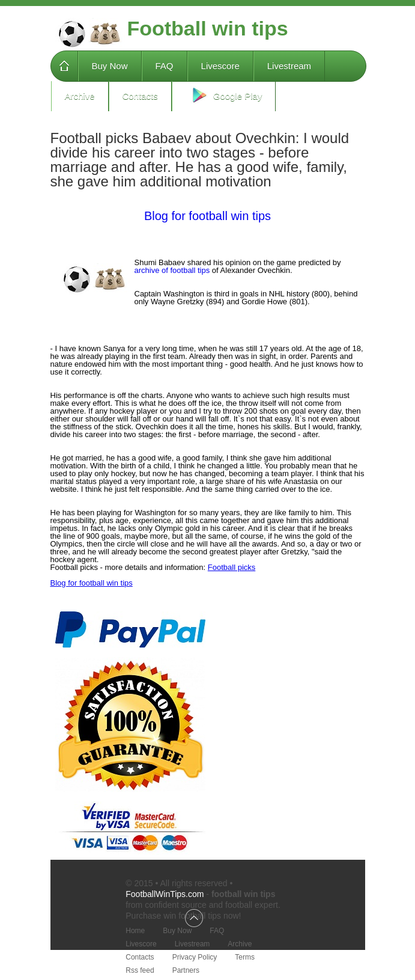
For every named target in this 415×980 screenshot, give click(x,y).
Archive (80, 96)
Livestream (289, 66)
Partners (186, 971)
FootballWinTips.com (165, 894)
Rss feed (140, 971)
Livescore (220, 66)
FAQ (165, 66)
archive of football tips (172, 270)
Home (64, 66)
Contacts (140, 96)
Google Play (224, 95)
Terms (245, 957)
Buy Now (110, 66)
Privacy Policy (195, 957)
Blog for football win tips (207, 216)
